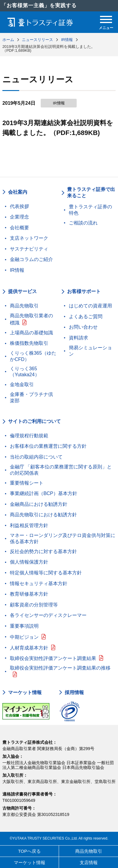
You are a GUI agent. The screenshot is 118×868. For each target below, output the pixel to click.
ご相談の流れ (83, 223)
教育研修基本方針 (29, 594)
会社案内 (18, 192)
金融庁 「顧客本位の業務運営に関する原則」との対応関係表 (61, 470)
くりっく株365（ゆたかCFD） (33, 356)
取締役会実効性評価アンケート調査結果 (53, 658)
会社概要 (19, 228)
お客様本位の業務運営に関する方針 (48, 446)
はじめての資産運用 (90, 306)
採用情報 (74, 693)
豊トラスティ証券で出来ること (91, 192)
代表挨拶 (19, 206)
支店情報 (89, 862)
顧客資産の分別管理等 (34, 605)
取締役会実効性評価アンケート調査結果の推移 (60, 668)
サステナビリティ (29, 249)
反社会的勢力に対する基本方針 (43, 551)
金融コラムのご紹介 (31, 259)
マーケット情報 (25, 693)
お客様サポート (84, 291)
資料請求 (78, 338)
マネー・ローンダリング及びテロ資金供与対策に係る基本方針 (63, 538)
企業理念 (19, 217)
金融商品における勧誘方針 (39, 504)
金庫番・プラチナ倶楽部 (31, 397)
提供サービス (22, 291)
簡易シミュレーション (90, 351)
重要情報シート (27, 483)
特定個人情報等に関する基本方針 (46, 573)
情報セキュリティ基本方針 (39, 584)
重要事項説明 (24, 626)
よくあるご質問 (86, 317)
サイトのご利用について (34, 421)
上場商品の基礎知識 (31, 333)
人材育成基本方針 (29, 648)
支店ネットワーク (29, 238)
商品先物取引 (24, 306)
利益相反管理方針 (29, 525)
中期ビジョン (24, 637)
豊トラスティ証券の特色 (90, 210)
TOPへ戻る (29, 851)
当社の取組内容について (36, 457)
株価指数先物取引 (29, 343)
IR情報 (17, 270)
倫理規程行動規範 (29, 436)
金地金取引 (22, 384)
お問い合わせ (83, 327)
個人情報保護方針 (29, 562)
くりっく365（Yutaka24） (25, 372)
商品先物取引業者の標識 (31, 319)
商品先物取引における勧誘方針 (43, 515)
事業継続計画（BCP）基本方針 (44, 493)
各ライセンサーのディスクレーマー (48, 615)
